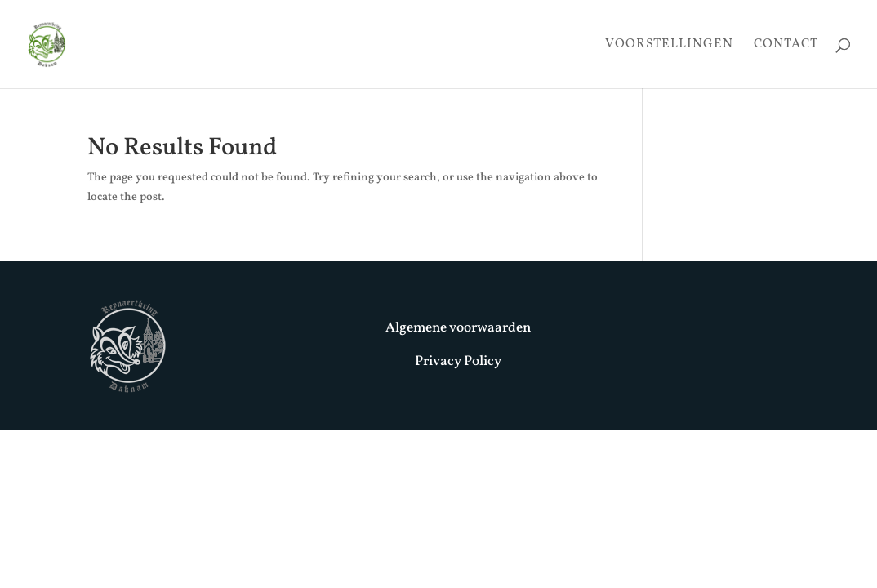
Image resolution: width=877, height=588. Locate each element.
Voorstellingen (669, 46)
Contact (786, 46)
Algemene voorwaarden (458, 328)
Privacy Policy (458, 361)
